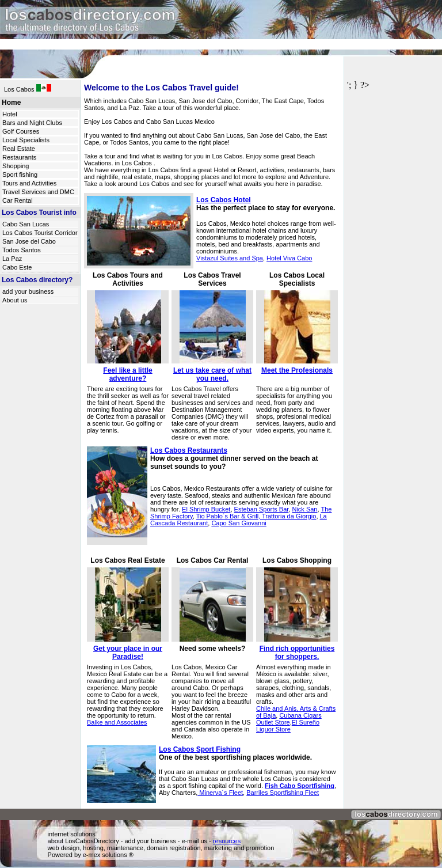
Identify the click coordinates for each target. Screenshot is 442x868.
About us (15, 300)
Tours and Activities (29, 183)
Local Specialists (26, 140)
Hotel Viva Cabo (289, 258)
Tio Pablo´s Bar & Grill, (229, 516)
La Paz (12, 259)
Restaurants (19, 157)
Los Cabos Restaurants (189, 450)
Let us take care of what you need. (212, 374)
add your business (28, 291)
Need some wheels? (213, 649)
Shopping (16, 166)
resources (227, 841)
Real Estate (19, 149)
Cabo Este (17, 267)
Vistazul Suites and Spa (230, 258)
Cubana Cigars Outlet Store (289, 719)
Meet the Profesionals (297, 370)
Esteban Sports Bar (262, 509)
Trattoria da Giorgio (289, 516)
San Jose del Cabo (29, 241)
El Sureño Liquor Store (288, 726)
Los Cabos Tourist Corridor (40, 233)
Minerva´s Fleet (220, 793)
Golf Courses (21, 131)
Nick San (304, 509)
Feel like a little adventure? (127, 374)
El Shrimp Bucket (206, 509)
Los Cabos (20, 89)
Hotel (10, 114)
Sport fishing (20, 175)
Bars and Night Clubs (32, 123)
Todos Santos (22, 250)
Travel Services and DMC (38, 192)
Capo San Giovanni (239, 523)
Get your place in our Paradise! (128, 653)
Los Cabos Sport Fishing (200, 749)
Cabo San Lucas (26, 224)
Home (11, 103)
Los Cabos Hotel (224, 200)
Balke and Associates (117, 722)
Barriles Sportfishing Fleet (283, 793)
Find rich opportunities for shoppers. (297, 653)
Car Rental (18, 200)
